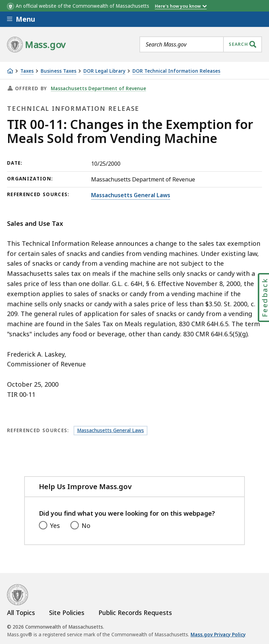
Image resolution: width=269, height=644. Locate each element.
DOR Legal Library (104, 71)
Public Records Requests (135, 613)
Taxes (27, 71)
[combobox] (201, 44)
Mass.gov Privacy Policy (218, 635)
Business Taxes (58, 71)
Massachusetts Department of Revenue (98, 88)
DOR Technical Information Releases (176, 71)
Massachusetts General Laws (131, 195)
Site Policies (67, 613)
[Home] (10, 71)
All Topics (21, 613)
